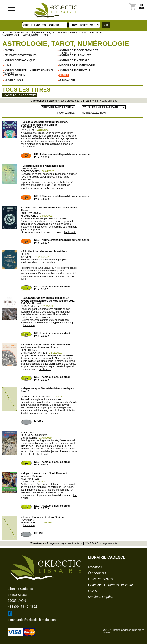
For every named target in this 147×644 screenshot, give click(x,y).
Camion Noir (27, 481)
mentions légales (101, 597)
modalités (95, 567)
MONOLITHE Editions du (35, 397)
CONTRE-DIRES (30, 171)
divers (9, 50)
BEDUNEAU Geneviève (34, 435)
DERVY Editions (30, 306)
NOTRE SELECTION (94, 113)
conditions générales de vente (111, 585)
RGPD (93, 591)
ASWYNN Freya (30, 479)
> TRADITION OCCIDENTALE (85, 32)
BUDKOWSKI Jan (31, 213)
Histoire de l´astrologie (77, 65)
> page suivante (108, 101)
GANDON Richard (31, 303)
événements (97, 573)
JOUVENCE (27, 257)
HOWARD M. (28, 520)
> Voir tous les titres (20, 95)
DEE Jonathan (29, 168)
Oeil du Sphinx (29, 438)
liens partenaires (101, 579)
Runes (64, 75)
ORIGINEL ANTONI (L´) (34, 353)
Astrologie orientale (75, 70)
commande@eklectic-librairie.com (32, 620)
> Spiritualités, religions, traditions (40, 32)
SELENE (25, 254)
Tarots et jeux (15, 75)
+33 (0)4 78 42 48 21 (23, 607)
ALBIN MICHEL (29, 216)
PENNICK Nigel (29, 350)
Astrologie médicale (74, 60)
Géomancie (67, 80)
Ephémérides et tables (20, 55)
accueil (8, 32)
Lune (8, 65)
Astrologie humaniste (75, 55)
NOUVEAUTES (66, 113)
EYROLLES (27, 130)
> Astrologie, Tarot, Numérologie (26, 35)
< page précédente (69, 101)
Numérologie (14, 80)
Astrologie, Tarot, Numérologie (66, 43)
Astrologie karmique (19, 60)
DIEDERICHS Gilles (32, 127)
